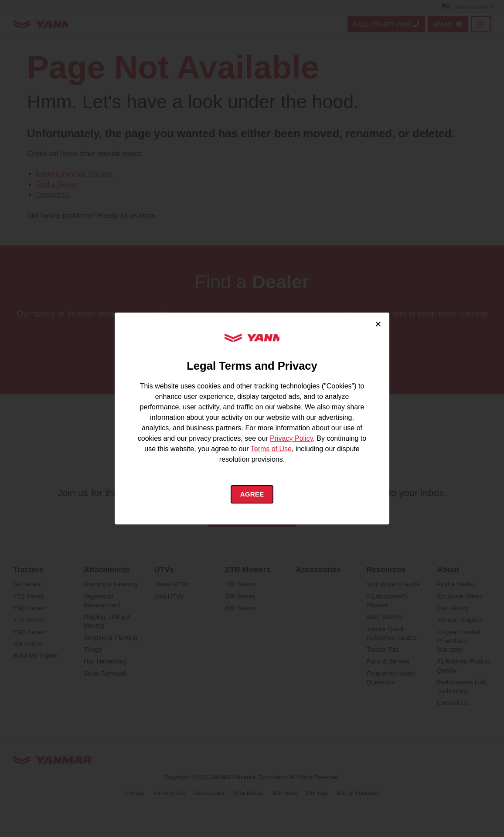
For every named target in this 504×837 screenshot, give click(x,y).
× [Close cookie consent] (378, 323)
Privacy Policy (291, 437)
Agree (252, 494)
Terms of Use (271, 448)
